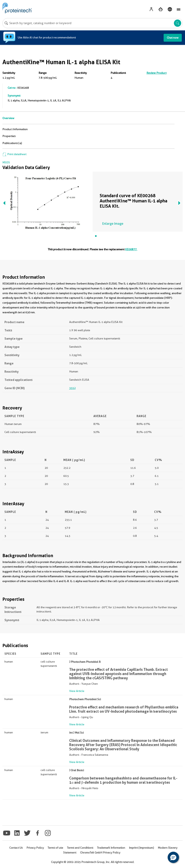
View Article (77, 691)
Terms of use (55, 848)
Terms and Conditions (80, 848)
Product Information (15, 129)
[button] (173, 857)
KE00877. (131, 249)
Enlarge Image (113, 224)
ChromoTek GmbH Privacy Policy (100, 853)
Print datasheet (14, 154)
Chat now (173, 38)
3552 (72, 388)
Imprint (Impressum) (141, 848)
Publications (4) (12, 143)
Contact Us (16, 848)
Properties (9, 136)
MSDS (6, 162)
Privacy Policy (35, 848)
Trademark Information (111, 848)
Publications (118, 73)
